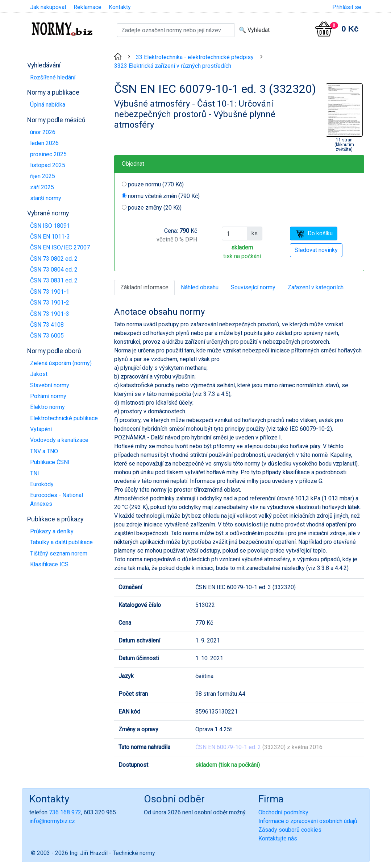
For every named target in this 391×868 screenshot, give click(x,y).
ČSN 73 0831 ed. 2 (54, 280)
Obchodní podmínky (283, 812)
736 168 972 (65, 812)
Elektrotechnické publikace (64, 418)
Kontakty (120, 7)
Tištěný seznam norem (59, 553)
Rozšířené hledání (53, 77)
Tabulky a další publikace (61, 542)
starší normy (46, 198)
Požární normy (48, 396)
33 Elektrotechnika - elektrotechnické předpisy (195, 57)
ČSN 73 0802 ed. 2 (54, 259)
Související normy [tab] (253, 287)
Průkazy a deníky (52, 531)
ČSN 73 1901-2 (50, 303)
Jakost (39, 374)
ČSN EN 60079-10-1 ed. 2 (228, 747)
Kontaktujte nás (278, 838)
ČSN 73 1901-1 (50, 292)
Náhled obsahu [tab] (200, 287)
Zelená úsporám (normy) (61, 363)
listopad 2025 (48, 165)
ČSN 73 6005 (47, 336)
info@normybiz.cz (52, 821)
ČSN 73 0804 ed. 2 (54, 270)
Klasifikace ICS (49, 564)
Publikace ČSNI (50, 462)
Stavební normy (50, 385)
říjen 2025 (43, 176)
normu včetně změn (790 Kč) (164, 196)
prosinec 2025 (48, 154)
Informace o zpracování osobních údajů (308, 821)
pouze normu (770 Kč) (156, 184)
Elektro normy (47, 407)
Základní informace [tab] (144, 287)
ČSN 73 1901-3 (50, 314)
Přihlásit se (347, 7)
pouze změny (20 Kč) (155, 208)
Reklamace (88, 7)
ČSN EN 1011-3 (50, 237)
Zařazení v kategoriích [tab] (316, 287)
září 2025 (42, 187)
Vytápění (41, 429)
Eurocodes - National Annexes (57, 499)
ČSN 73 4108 (47, 325)
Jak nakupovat (48, 7)
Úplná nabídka (48, 105)
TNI (35, 473)
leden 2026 (44, 143)
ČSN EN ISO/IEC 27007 (60, 247)
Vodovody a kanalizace (59, 440)
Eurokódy (42, 484)
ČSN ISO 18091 (50, 226)
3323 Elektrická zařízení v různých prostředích (173, 66)
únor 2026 (43, 132)
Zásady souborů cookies (290, 830)
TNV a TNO (44, 451)
